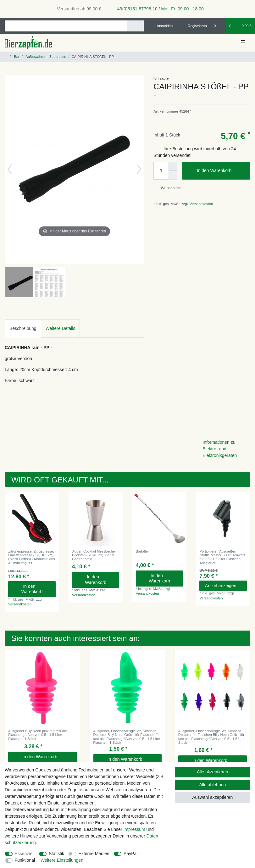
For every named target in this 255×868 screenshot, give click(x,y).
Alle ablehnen (212, 785)
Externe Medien (94, 854)
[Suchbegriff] (66, 26)
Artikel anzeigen (224, 586)
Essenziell (25, 854)
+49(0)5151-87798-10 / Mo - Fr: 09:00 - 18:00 (157, 9)
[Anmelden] (162, 26)
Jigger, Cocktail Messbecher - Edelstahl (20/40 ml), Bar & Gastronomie (95, 555)
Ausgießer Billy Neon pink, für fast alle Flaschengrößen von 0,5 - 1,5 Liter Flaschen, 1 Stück (38, 735)
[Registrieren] (194, 26)
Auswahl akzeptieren (212, 797)
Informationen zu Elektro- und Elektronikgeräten (220, 449)
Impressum (134, 829)
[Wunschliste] (218, 26)
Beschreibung (23, 328)
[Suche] (135, 26)
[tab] (23, 328)
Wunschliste (169, 188)
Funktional (25, 860)
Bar (16, 57)
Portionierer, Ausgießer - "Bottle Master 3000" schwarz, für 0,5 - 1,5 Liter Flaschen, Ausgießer (223, 557)
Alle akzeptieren (213, 772)
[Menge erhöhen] (173, 166)
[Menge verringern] (173, 175)
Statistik (56, 854)
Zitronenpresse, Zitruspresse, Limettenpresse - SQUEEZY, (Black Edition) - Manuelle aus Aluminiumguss (32, 557)
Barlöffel (142, 551)
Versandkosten (201, 204)
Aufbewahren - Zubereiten (46, 57)
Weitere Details (61, 328)
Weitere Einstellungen (62, 860)
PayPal (130, 854)
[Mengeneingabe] (161, 171)
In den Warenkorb (221, 171)
